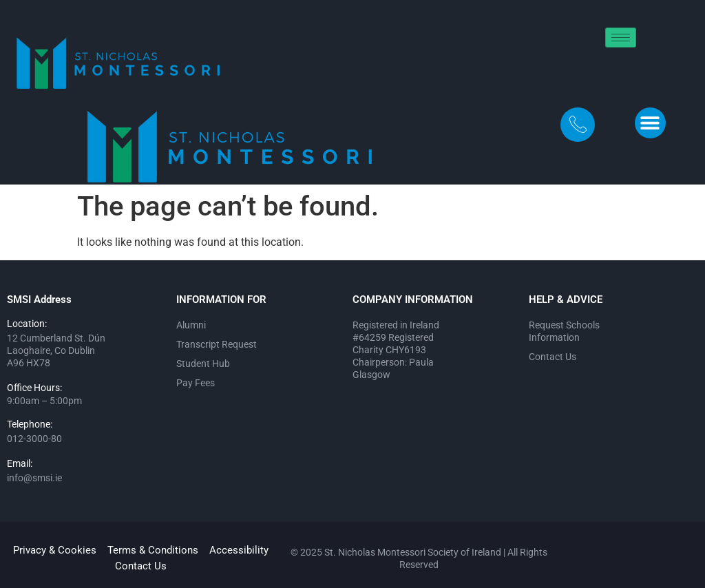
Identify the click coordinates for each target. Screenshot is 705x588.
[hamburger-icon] (621, 38)
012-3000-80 (34, 439)
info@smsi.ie (34, 478)
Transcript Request (217, 344)
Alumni (191, 325)
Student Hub (203, 364)
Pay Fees (196, 383)
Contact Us (553, 357)
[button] (650, 123)
